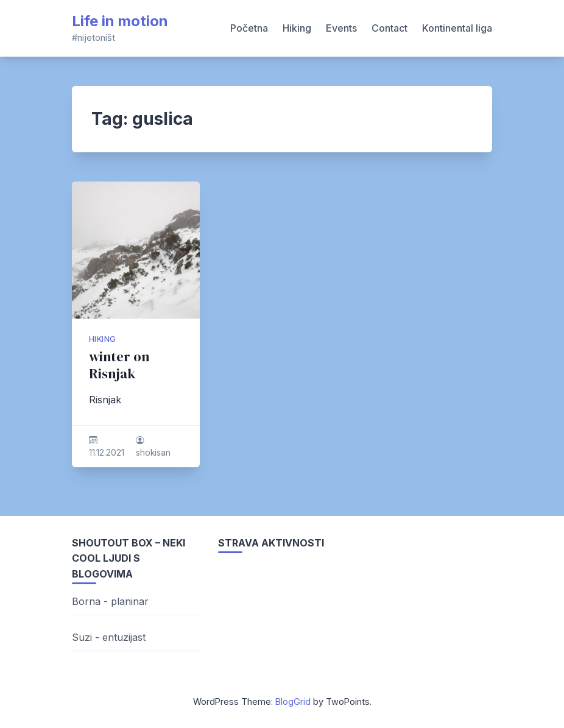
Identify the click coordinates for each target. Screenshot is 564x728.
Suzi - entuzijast (109, 637)
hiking (102, 339)
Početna (249, 28)
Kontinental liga (457, 28)
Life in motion (120, 21)
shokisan (153, 453)
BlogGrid (293, 701)
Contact (390, 28)
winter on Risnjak (119, 365)
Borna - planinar (110, 601)
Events (341, 28)
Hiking (297, 28)
